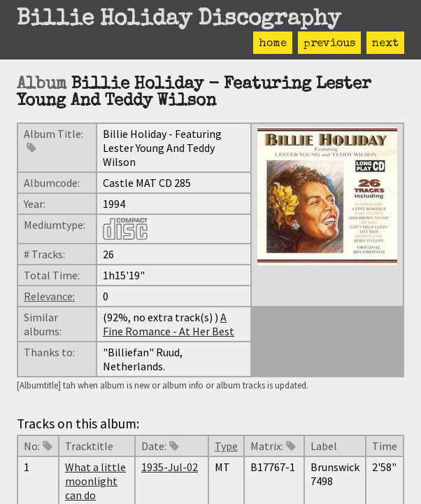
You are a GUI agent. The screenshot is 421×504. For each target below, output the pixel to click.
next (385, 44)
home (273, 44)
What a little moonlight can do (95, 481)
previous (329, 44)
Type (226, 446)
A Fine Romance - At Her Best (169, 324)
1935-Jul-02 (170, 467)
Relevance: (49, 296)
